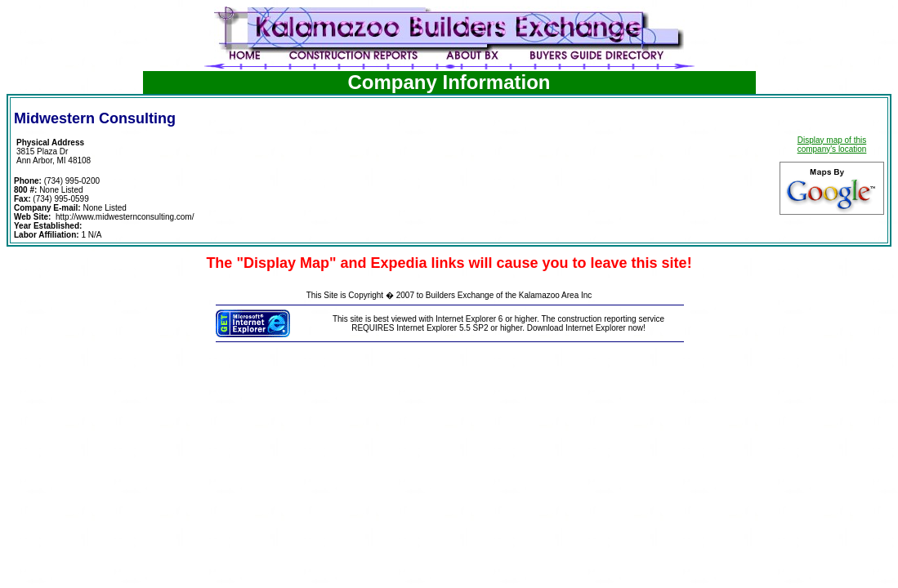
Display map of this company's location (832, 145)
